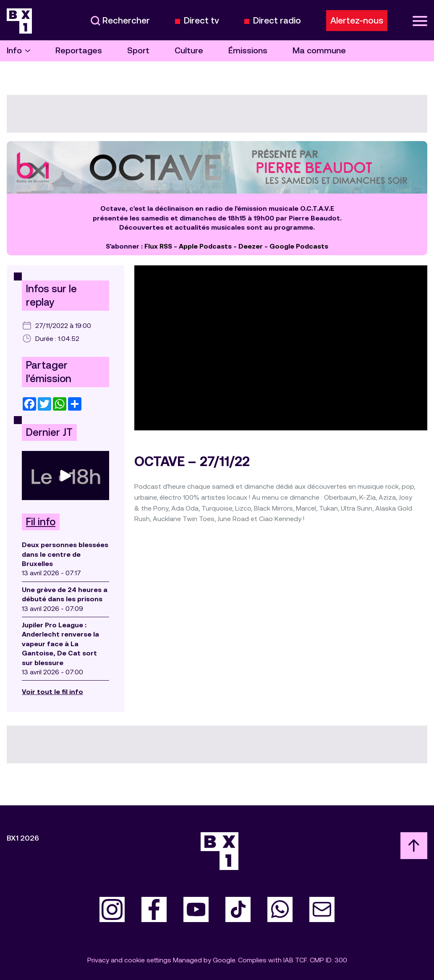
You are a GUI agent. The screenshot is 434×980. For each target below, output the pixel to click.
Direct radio (277, 21)
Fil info (41, 522)
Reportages (79, 51)
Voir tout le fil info (52, 692)
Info (18, 51)
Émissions (248, 51)
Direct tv (201, 21)
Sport (138, 51)
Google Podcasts (299, 246)
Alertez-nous (357, 21)
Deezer (251, 246)
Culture (189, 51)
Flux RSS (158, 246)
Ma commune (319, 51)
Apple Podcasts (205, 246)
